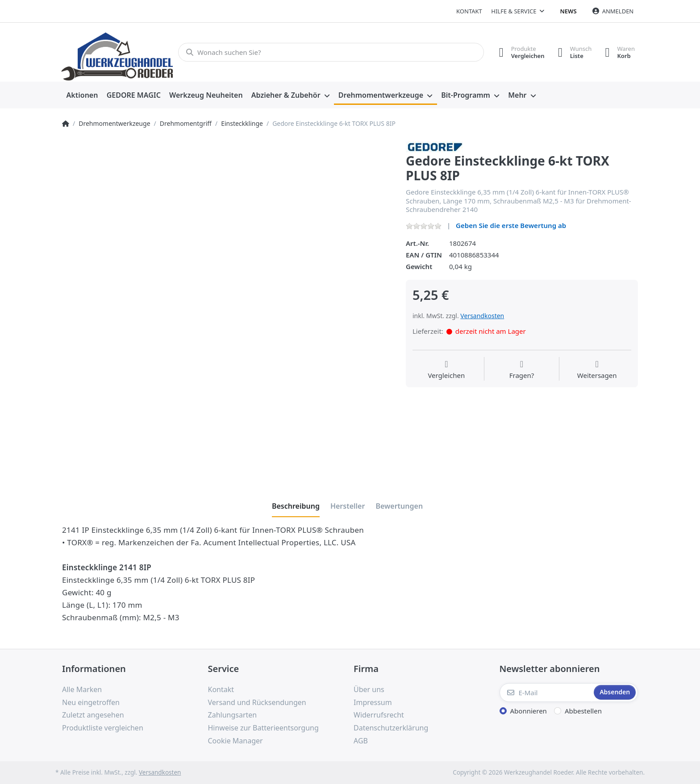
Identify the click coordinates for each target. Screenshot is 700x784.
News (569, 11)
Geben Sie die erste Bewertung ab (511, 225)
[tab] (296, 506)
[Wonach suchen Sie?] (331, 52)
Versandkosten (482, 316)
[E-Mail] (546, 693)
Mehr (517, 95)
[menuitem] (82, 95)
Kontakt (469, 11)
